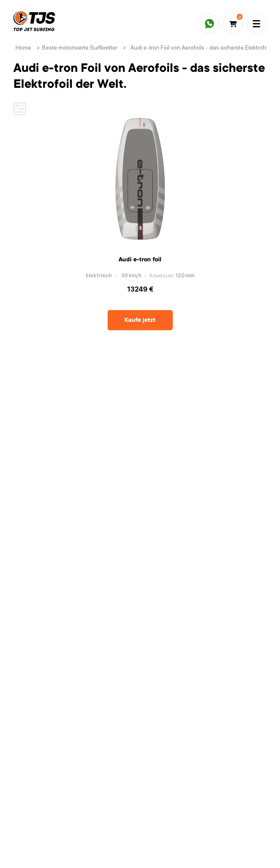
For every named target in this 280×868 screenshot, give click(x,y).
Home (23, 47)
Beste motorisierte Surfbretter (80, 47)
